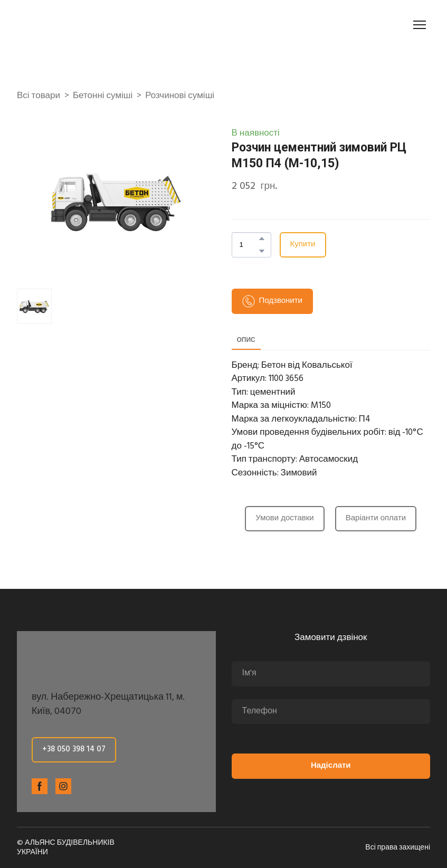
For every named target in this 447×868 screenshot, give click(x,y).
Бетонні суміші (103, 96)
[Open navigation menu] (420, 25)
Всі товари (39, 96)
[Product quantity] (249, 245)
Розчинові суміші (180, 96)
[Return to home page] (76, 25)
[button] (262, 239)
